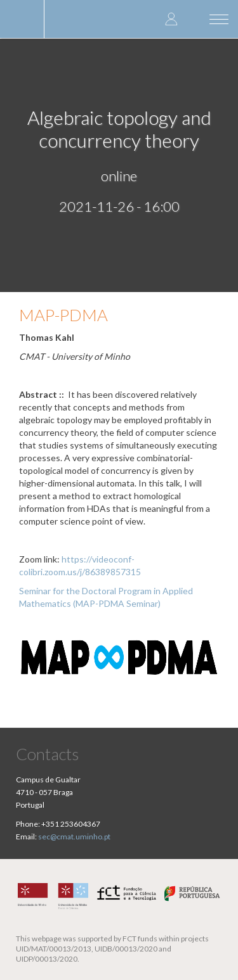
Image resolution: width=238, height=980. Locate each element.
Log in (171, 19)
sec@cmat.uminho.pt (74, 837)
